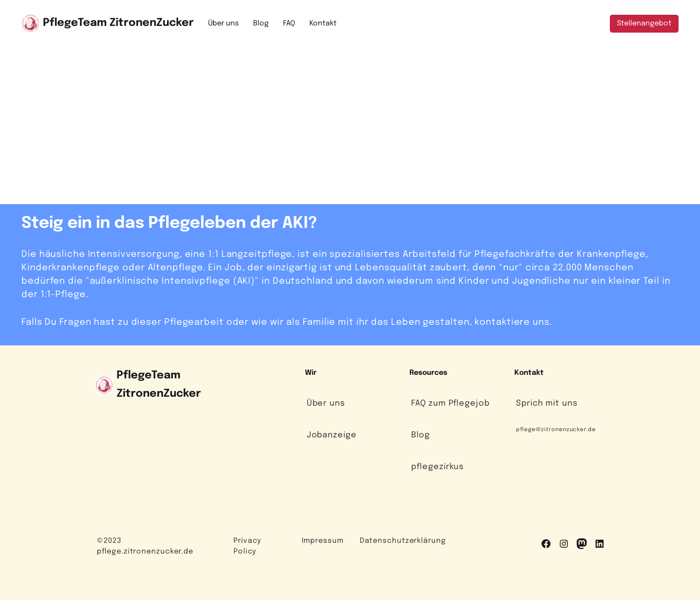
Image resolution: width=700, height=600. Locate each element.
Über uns (326, 403)
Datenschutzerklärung (403, 541)
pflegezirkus (437, 467)
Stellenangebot (644, 23)
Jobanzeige (332, 435)
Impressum (323, 541)
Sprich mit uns (547, 403)
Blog (421, 435)
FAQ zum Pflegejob (450, 403)
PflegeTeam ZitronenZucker (118, 23)
